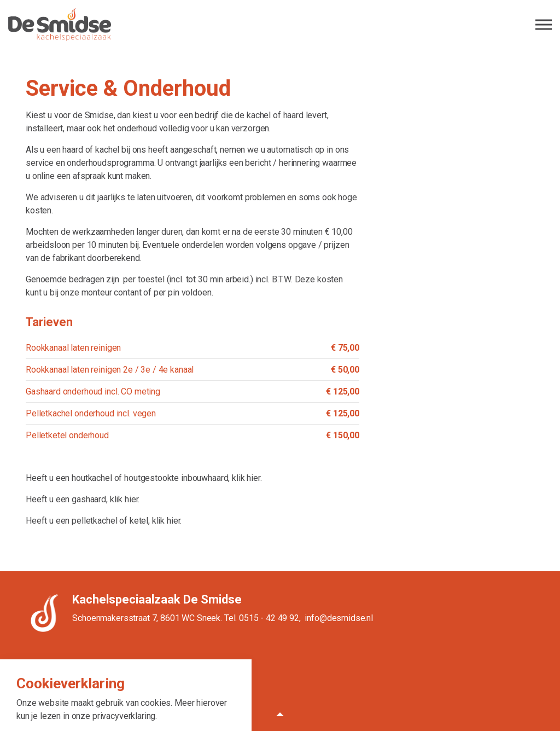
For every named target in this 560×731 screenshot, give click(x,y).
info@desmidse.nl (339, 618)
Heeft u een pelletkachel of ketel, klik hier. (104, 521)
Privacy (195, 671)
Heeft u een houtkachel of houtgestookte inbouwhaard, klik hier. (144, 478)
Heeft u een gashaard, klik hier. (83, 499)
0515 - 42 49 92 (269, 618)
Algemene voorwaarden (140, 671)
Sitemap (225, 671)
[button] (280, 715)
